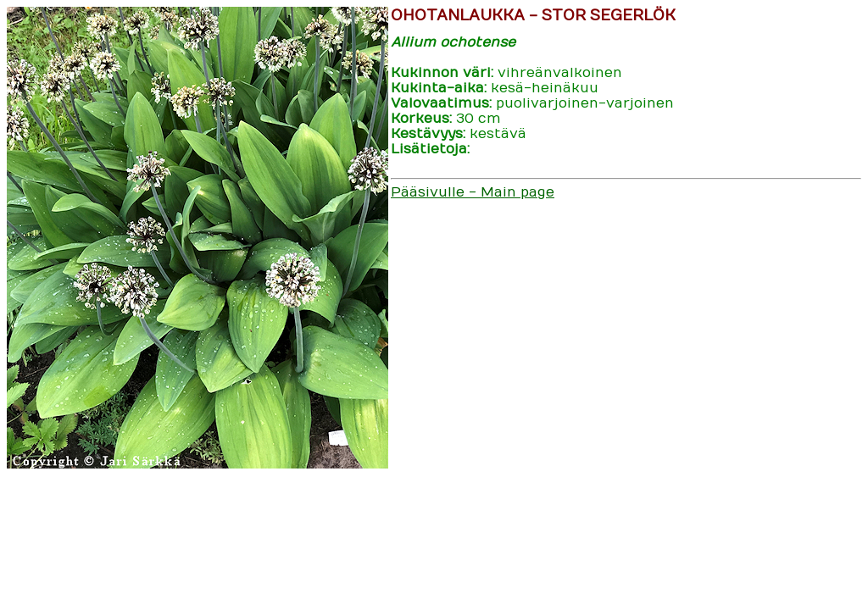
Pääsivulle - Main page (473, 192)
